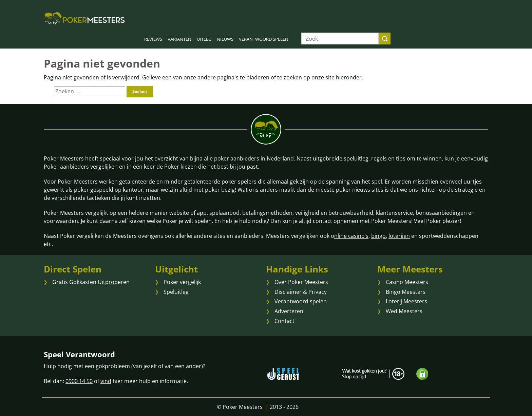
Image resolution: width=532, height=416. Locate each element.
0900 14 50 (79, 381)
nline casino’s (351, 236)
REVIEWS (153, 39)
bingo (378, 236)
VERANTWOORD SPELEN (264, 39)
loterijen (399, 236)
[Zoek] (340, 39)
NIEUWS (225, 39)
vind (106, 381)
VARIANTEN (179, 39)
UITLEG (204, 39)
